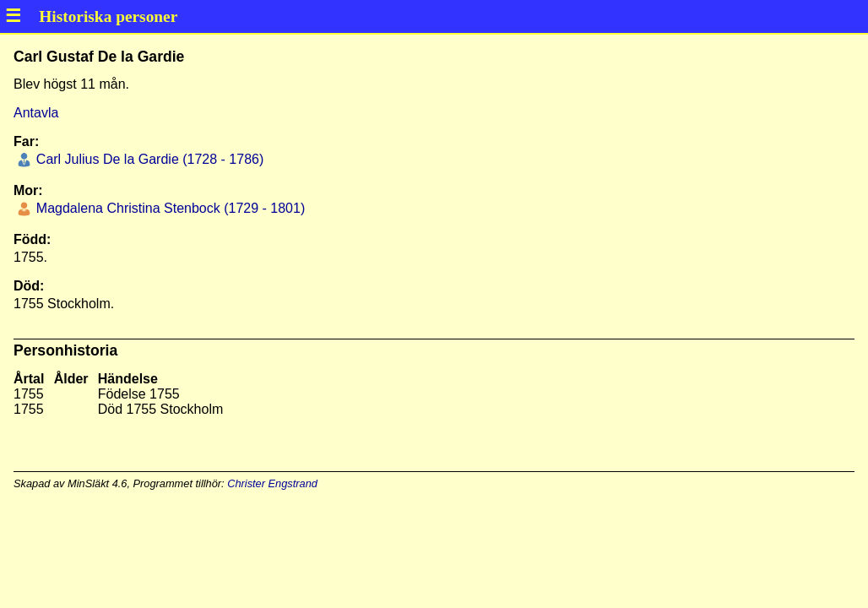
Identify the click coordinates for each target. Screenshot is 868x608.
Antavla (36, 113)
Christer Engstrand (272, 483)
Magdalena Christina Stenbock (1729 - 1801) (168, 208)
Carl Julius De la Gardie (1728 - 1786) (148, 159)
